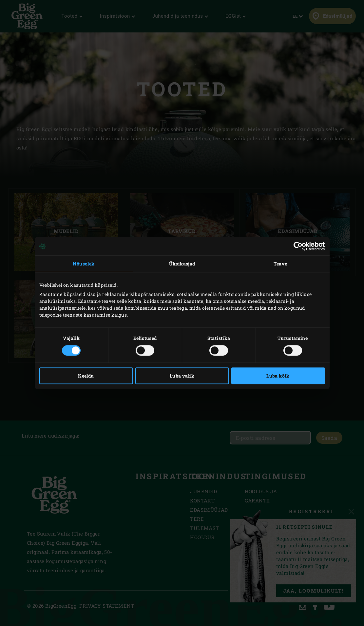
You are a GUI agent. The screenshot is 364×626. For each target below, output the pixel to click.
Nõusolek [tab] (84, 264)
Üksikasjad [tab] (182, 264)
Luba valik (182, 376)
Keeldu (86, 376)
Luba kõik (278, 376)
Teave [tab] (280, 264)
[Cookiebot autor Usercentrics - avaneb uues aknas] (296, 246)
